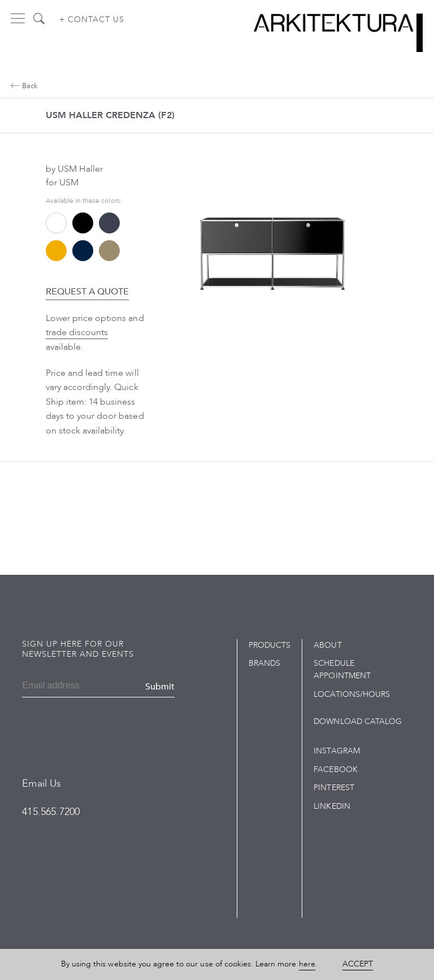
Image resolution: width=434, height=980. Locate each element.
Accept (358, 964)
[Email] (56, 687)
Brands (264, 663)
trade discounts (77, 332)
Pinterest (334, 788)
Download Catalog (358, 721)
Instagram (337, 751)
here (307, 964)
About (327, 645)
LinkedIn (332, 806)
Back (24, 86)
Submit (160, 687)
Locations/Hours (352, 694)
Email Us (42, 784)
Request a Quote (88, 292)
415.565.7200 (51, 812)
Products (270, 645)
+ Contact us (92, 19)
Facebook (335, 769)
